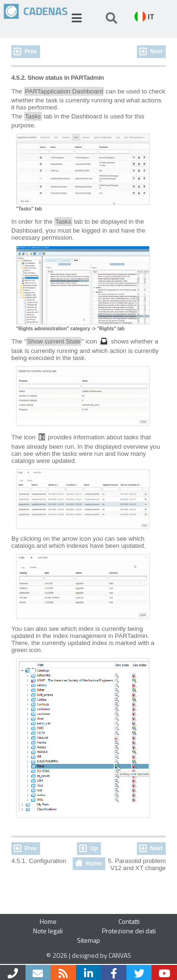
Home (94, 863)
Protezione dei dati (129, 931)
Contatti (129, 921)
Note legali (48, 931)
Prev (31, 51)
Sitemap (88, 940)
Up (94, 848)
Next (156, 51)
